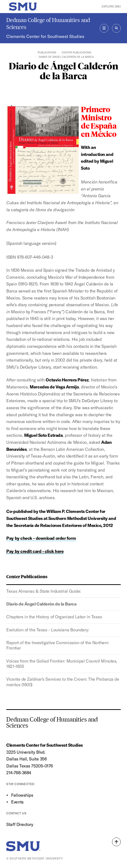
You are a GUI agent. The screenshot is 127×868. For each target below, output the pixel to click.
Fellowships (22, 795)
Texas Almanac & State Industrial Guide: (44, 591)
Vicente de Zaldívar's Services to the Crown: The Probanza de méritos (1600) (63, 682)
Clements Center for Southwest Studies (45, 36)
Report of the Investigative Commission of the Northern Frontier (57, 645)
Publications (47, 52)
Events (17, 802)
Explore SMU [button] (111, 6)
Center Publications (76, 52)
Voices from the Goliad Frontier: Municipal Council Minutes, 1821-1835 (62, 664)
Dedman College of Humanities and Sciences (48, 23)
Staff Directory (20, 824)
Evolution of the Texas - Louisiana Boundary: (48, 630)
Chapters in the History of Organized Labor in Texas (54, 617)
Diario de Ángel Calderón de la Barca (41, 604)
